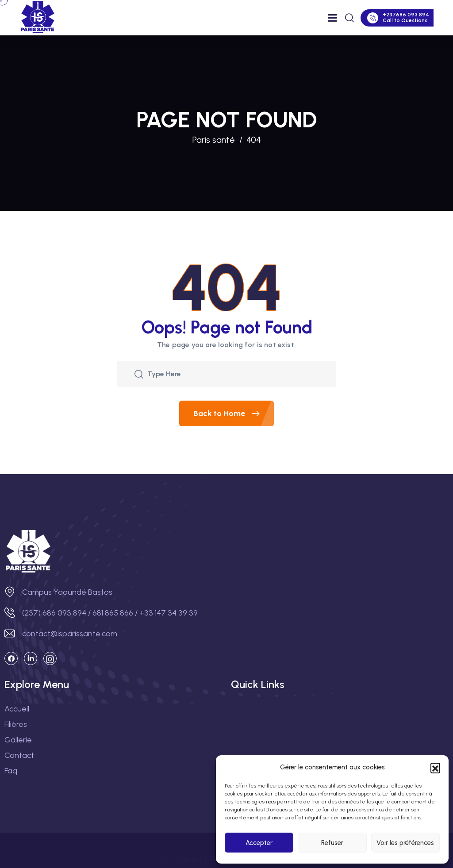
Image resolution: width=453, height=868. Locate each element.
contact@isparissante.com (70, 634)
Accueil (17, 709)
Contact (19, 755)
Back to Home (234, 413)
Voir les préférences (405, 843)
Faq (11, 771)
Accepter (259, 843)
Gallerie (18, 740)
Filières (16, 724)
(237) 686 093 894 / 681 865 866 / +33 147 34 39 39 (110, 613)
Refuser (332, 843)
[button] (435, 768)
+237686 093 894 (406, 15)
